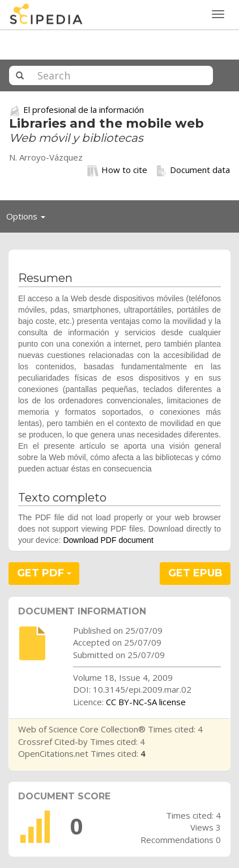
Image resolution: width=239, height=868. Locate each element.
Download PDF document (108, 540)
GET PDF (44, 573)
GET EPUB (195, 573)
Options (29, 219)
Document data (193, 170)
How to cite (117, 170)
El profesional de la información (84, 109)
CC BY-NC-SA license (146, 702)
